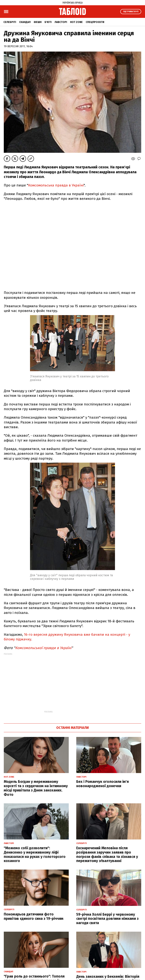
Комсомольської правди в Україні (43, 648)
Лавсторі (61, 22)
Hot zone (76, 22)
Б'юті (48, 22)
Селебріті (10, 22)
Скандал (25, 22)
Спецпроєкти (95, 22)
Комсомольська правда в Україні (56, 185)
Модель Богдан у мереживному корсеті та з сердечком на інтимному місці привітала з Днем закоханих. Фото (36, 788)
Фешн (38, 22)
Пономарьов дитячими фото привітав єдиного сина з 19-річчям (34, 916)
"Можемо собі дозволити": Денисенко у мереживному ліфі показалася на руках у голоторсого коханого (35, 854)
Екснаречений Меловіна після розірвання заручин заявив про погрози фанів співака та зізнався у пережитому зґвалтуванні (107, 854)
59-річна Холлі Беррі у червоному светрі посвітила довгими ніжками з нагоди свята (107, 919)
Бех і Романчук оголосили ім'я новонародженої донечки (103, 784)
